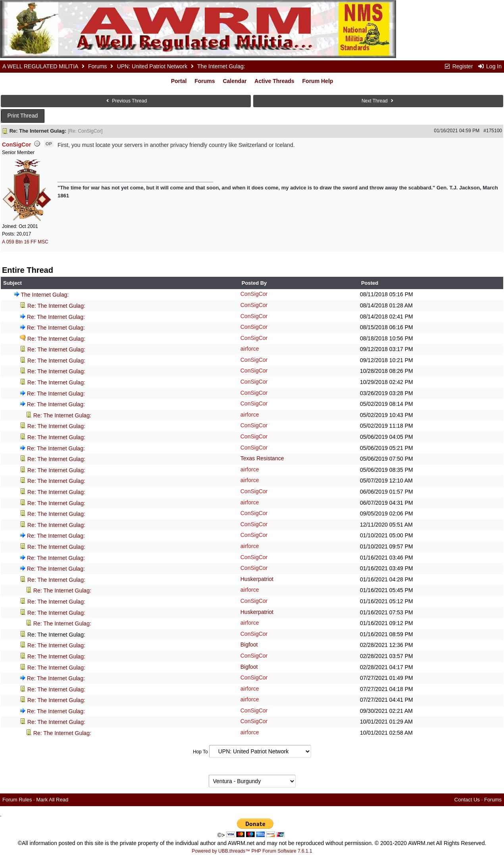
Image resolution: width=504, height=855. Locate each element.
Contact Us (467, 800)
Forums (97, 66)
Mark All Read (52, 800)
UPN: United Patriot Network (152, 66)
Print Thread (23, 116)
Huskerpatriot (257, 579)
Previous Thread (126, 101)
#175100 (493, 131)
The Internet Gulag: (45, 295)
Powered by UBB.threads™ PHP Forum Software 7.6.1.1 (252, 851)
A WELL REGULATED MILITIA (40, 66)
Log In (490, 66)
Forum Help (318, 81)
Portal (179, 81)
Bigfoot (249, 645)
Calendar (235, 81)
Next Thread (378, 101)
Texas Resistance (262, 458)
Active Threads (274, 81)
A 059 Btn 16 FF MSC (25, 242)
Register (458, 66)
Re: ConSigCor (85, 131)
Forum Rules (17, 800)
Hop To (200, 752)
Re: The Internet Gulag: (56, 306)
